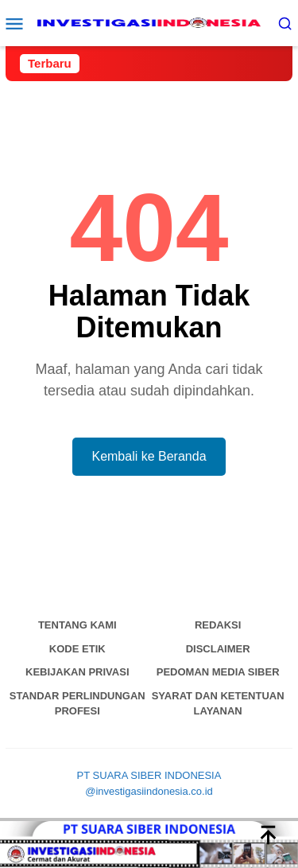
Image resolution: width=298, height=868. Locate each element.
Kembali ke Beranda (149, 456)
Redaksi (218, 625)
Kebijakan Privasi (77, 672)
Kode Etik (77, 649)
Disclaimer (218, 649)
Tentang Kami (77, 625)
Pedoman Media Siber (218, 672)
